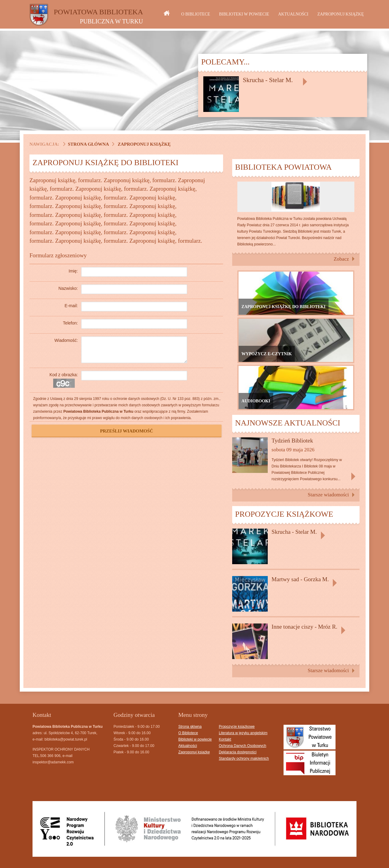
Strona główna (88, 144)
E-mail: (71, 306)
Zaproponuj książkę (341, 14)
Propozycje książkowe (237, 727)
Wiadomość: (66, 340)
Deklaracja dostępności (238, 752)
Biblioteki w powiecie (244, 14)
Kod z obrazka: (64, 375)
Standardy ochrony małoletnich (244, 759)
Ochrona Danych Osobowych (243, 746)
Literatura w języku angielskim (243, 733)
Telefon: (70, 323)
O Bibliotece (196, 14)
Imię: (73, 271)
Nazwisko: (68, 288)
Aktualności (293, 14)
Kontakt (225, 739)
